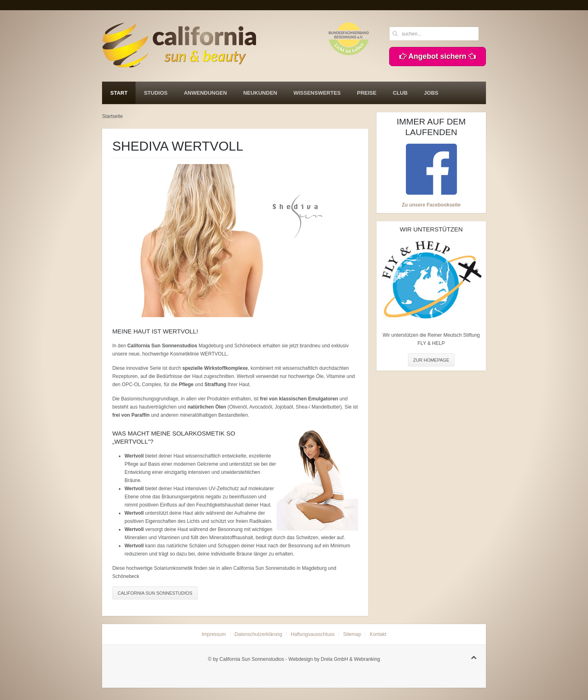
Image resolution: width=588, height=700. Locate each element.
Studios (156, 93)
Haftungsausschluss (313, 634)
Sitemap (352, 634)
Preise (367, 93)
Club (400, 93)
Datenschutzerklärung (258, 634)
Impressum (214, 634)
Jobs (431, 93)
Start (119, 93)
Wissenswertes (317, 93)
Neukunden (260, 93)
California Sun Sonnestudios (155, 593)
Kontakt (378, 634)
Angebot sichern (438, 56)
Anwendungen (205, 93)
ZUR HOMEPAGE (431, 360)
